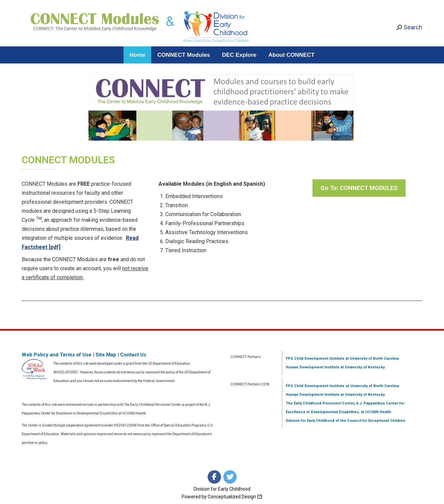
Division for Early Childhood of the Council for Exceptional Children (346, 421)
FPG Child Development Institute (315, 359)
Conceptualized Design (235, 497)
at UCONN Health (376, 412)
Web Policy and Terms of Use (57, 355)
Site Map (106, 355)
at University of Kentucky (362, 367)
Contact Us (133, 355)
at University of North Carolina (372, 359)
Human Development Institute (313, 367)
